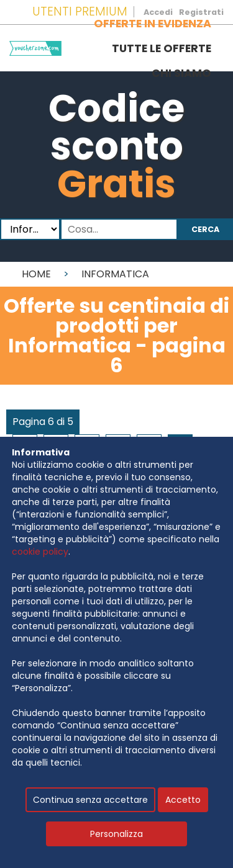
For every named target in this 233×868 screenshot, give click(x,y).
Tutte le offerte (162, 48)
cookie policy (40, 552)
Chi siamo (181, 73)
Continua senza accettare (90, 800)
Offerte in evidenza (153, 24)
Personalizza (116, 834)
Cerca (205, 229)
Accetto (183, 800)
